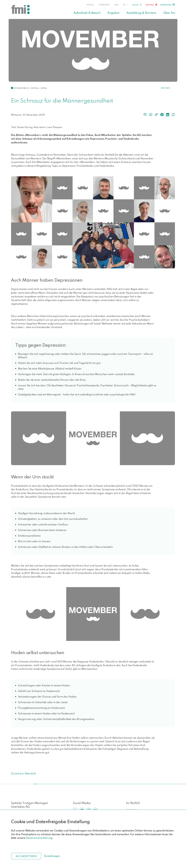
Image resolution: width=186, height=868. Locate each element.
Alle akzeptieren (26, 856)
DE (124, 5)
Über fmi (169, 13)
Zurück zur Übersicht (23, 773)
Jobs (116, 5)
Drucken (165, 88)
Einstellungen (52, 856)
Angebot (113, 13)
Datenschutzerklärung (39, 838)
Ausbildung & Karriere (141, 13)
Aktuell (90, 5)
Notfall (150, 5)
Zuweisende (166, 5)
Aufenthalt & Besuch (87, 13)
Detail (44, 88)
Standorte (104, 5)
